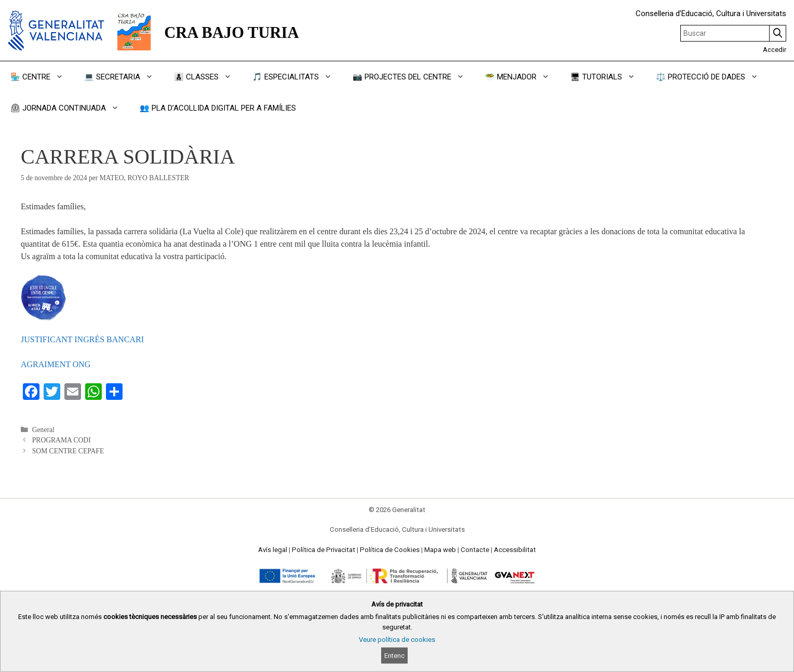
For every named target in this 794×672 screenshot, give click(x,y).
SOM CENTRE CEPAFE (68, 451)
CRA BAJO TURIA (231, 33)
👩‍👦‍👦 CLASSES (208, 77)
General (43, 430)
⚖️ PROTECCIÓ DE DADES (712, 77)
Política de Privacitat (324, 550)
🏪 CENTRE (42, 77)
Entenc (394, 656)
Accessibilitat (515, 550)
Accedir (775, 50)
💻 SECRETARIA (124, 77)
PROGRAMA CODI (62, 440)
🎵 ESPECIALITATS (297, 77)
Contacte (475, 550)
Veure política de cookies (397, 640)
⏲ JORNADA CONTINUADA (70, 108)
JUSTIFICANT (48, 339)
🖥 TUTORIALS (608, 77)
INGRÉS (90, 339)
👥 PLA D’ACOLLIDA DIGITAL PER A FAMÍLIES (218, 108)
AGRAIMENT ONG (56, 364)
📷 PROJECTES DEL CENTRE (414, 77)
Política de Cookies (390, 550)
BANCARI (125, 339)
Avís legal (273, 550)
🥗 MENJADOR (522, 77)
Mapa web (440, 550)
